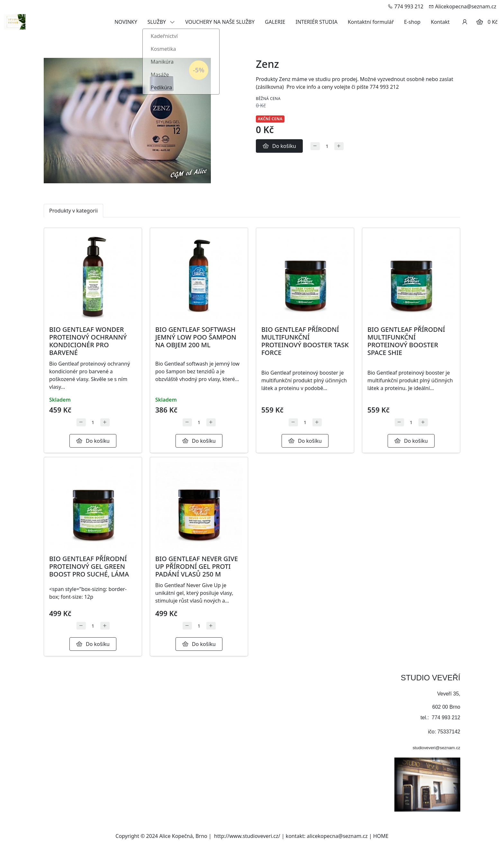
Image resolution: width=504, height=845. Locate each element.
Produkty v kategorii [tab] (73, 211)
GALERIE (275, 22)
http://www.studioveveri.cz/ (247, 836)
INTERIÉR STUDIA (316, 22)
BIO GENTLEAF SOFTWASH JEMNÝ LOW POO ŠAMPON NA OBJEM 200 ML (196, 337)
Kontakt (440, 22)
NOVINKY (126, 22)
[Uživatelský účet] (465, 22)
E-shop (412, 22)
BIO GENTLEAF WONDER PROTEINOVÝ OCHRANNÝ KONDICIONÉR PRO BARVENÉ (88, 341)
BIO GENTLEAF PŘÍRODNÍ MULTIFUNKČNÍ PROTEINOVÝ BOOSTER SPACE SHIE (406, 341)
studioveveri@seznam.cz (437, 748)
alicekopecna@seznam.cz (337, 836)
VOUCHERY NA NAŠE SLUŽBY (220, 22)
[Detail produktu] (93, 277)
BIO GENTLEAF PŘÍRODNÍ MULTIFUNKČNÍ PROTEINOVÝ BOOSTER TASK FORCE (305, 341)
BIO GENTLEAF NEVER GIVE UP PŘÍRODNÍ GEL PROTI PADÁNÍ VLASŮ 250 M (197, 566)
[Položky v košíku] (480, 22)
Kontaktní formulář (371, 22)
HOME (381, 836)
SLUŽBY (161, 22)
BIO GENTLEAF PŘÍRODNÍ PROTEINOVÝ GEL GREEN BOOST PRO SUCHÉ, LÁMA (89, 566)
